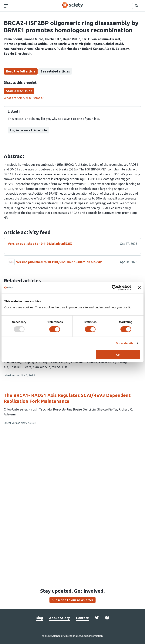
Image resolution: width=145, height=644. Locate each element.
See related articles (55, 71)
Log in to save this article (29, 130)
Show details (125, 343)
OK (118, 354)
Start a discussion (19, 91)
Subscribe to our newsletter (72, 600)
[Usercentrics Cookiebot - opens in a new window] (115, 288)
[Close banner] (139, 288)
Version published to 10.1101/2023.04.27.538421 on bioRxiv (59, 262)
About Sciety (59, 618)
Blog (39, 618)
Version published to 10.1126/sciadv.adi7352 (40, 244)
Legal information (93, 636)
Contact (82, 618)
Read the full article (21, 71)
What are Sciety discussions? (24, 98)
